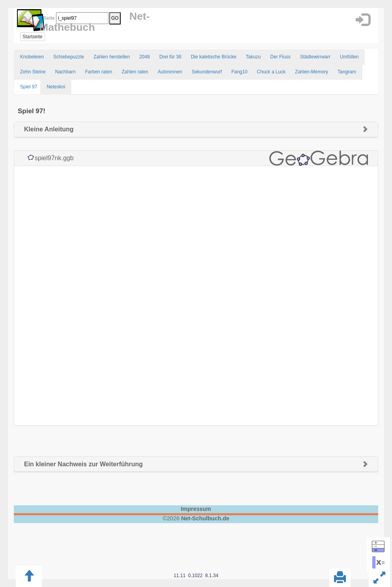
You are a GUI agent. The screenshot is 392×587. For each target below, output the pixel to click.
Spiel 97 (29, 87)
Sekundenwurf (207, 72)
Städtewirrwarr (315, 57)
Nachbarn (65, 72)
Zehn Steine (33, 72)
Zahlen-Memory (312, 72)
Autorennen (170, 72)
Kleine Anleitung (49, 129)
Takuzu (253, 57)
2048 (145, 57)
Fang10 (240, 72)
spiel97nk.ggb (54, 158)
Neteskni (56, 87)
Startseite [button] (33, 37)
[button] (363, 20)
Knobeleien (32, 57)
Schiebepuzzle (69, 57)
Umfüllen (349, 57)
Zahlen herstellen (112, 57)
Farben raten (99, 72)
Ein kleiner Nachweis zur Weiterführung (83, 464)
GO (115, 18)
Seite (48, 18)
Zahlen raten (135, 72)
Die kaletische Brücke (214, 57)
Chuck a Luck (271, 72)
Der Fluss (280, 57)
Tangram (347, 72)
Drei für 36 (170, 57)
